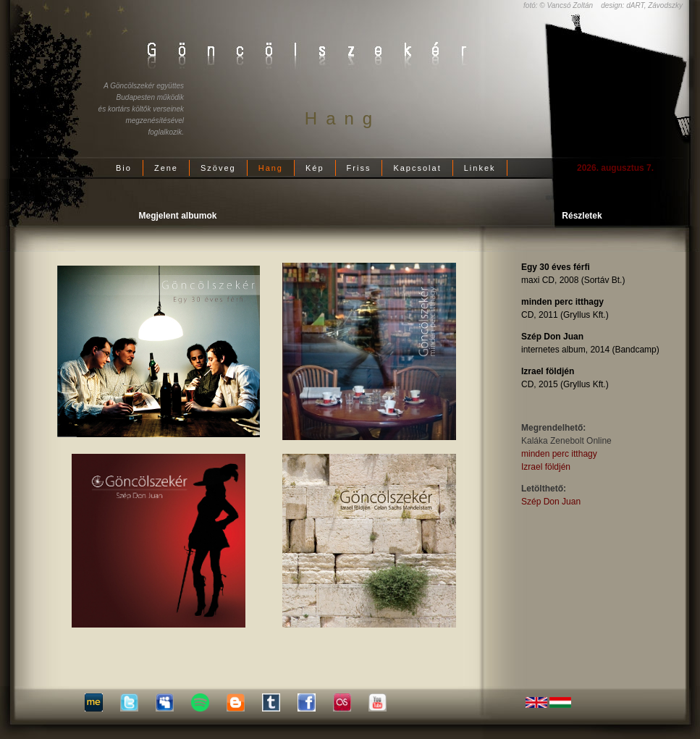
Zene (166, 168)
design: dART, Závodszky (642, 5)
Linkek (480, 168)
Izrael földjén (546, 467)
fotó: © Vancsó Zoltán (558, 5)
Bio (124, 168)
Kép (315, 168)
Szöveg (218, 168)
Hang (271, 168)
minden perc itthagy (559, 454)
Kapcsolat (417, 168)
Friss (359, 168)
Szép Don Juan (551, 502)
